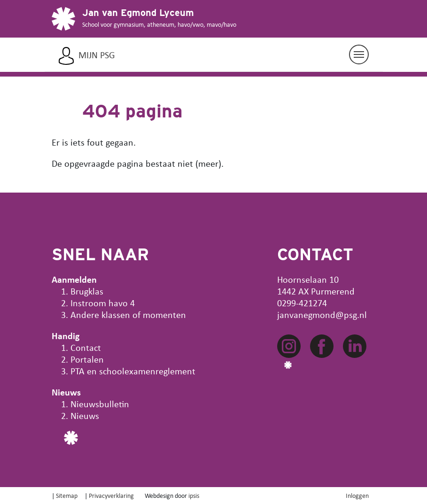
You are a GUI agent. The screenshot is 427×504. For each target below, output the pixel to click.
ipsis (194, 495)
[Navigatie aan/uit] (359, 54)
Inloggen (357, 495)
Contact (86, 347)
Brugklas (87, 291)
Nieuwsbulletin (100, 404)
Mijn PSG (97, 55)
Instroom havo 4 (103, 303)
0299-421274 (302, 303)
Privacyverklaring (111, 495)
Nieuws (85, 415)
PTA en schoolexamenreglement (133, 371)
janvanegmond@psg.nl (322, 314)
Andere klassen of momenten (128, 314)
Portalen (87, 359)
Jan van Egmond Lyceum (138, 13)
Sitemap (67, 495)
